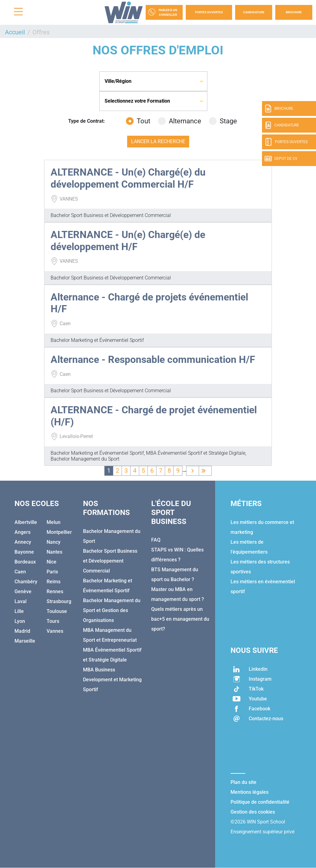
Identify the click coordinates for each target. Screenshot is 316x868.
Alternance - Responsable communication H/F (153, 360)
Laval (21, 601)
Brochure (294, 12)
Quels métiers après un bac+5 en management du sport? (180, 619)
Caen (20, 572)
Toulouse (57, 611)
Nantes (54, 552)
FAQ (156, 540)
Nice (52, 562)
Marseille (25, 641)
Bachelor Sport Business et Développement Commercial (110, 561)
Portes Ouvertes (209, 12)
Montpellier (59, 532)
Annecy (23, 542)
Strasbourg (59, 601)
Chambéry (26, 582)
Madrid (22, 631)
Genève (23, 591)
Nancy (54, 542)
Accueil (15, 32)
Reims (54, 582)
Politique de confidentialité (260, 802)
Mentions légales (249, 792)
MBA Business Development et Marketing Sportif (112, 680)
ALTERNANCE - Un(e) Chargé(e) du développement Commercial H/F (128, 178)
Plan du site (243, 782)
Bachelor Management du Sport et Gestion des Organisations (112, 610)
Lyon (20, 621)
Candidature (254, 12)
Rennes (55, 591)
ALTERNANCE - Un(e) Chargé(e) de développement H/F (128, 240)
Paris (52, 572)
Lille (19, 611)
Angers (23, 532)
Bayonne (24, 552)
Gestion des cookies (253, 812)
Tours (53, 621)
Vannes (55, 631)
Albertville (26, 522)
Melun (54, 522)
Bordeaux (25, 562)
